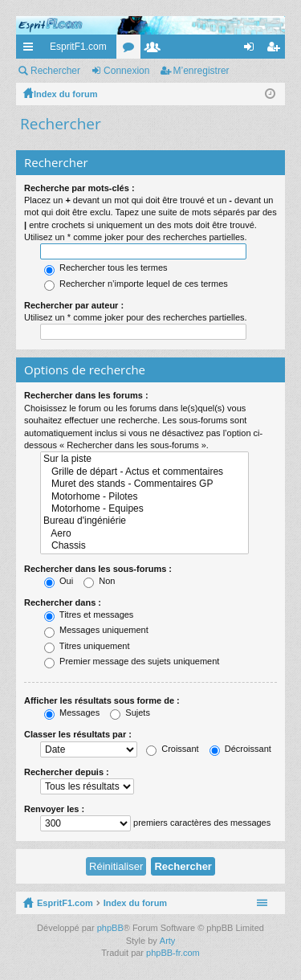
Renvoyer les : (54, 809)
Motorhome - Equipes (144, 509)
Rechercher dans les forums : (86, 395)
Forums (132, 50)
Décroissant (240, 749)
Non (99, 581)
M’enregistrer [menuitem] (277, 50)
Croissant (173, 749)
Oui (59, 581)
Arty (168, 941)
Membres (156, 50)
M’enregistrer (201, 71)
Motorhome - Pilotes (144, 497)
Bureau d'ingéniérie (144, 521)
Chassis (144, 546)
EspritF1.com (78, 47)
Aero (144, 534)
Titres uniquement (87, 646)
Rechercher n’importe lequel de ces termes (136, 284)
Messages (72, 713)
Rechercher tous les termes (106, 267)
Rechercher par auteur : (74, 305)
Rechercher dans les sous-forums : (98, 569)
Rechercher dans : (63, 602)
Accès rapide (31, 50)
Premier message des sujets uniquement (132, 661)
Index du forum (135, 903)
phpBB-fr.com (173, 953)
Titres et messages (89, 615)
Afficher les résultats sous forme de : (102, 700)
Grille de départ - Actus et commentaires (144, 472)
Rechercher (55, 71)
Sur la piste (144, 459)
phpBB (110, 928)
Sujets (130, 713)
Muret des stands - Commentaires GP (144, 484)
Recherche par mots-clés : (79, 188)
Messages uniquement (96, 630)
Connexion (126, 71)
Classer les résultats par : (78, 734)
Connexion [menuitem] (252, 50)
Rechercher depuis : (67, 772)
